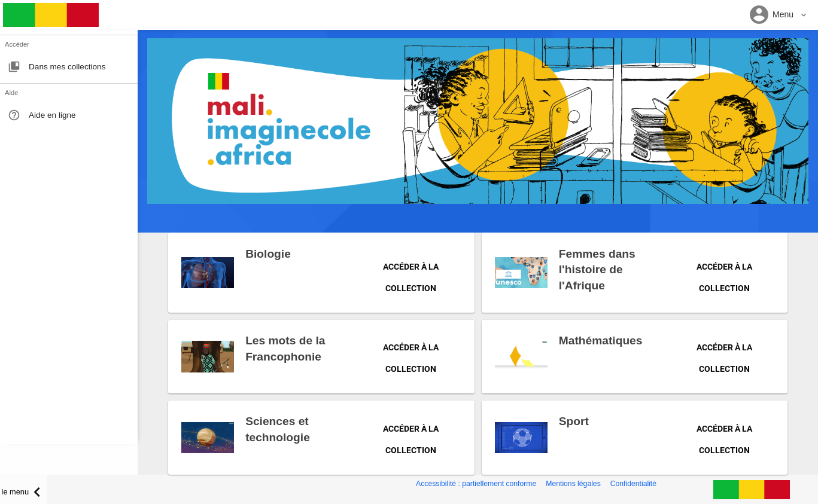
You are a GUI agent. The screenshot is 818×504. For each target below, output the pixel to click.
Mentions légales (573, 484)
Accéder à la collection (411, 271)
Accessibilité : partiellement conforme (476, 484)
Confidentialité (633, 484)
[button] (778, 15)
